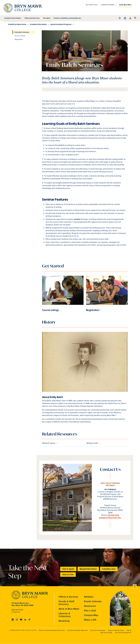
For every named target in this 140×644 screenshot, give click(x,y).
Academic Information (13, 18)
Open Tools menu (125, 18)
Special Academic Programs (61, 24)
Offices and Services (32, 18)
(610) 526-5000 (17, 610)
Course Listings (51, 310)
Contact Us (16, 612)
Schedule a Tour (109, 569)
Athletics (89, 597)
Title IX (129, 630)
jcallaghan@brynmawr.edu (110, 518)
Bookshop (64, 621)
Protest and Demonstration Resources (52, 630)
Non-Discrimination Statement (78, 630)
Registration (93, 310)
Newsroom (90, 606)
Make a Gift (90, 620)
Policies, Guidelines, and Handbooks (67, 18)
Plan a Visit (90, 610)
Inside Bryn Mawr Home (17, 24)
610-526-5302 (113, 515)
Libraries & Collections (65, 615)
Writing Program (49, 443)
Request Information (88, 569)
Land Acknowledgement (123, 633)
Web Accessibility (106, 633)
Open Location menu (120, 18)
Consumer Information (98, 630)
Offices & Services (68, 597)
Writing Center (92, 443)
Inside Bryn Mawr (125, 5)
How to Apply (68, 569)
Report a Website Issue (116, 630)
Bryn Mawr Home (92, 5)
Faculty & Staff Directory (66, 603)
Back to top (135, 586)
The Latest (46, 18)
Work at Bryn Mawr (69, 609)
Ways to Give (68, 574)
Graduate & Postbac (108, 5)
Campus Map (91, 615)
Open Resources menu (130, 18)
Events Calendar (93, 601)
